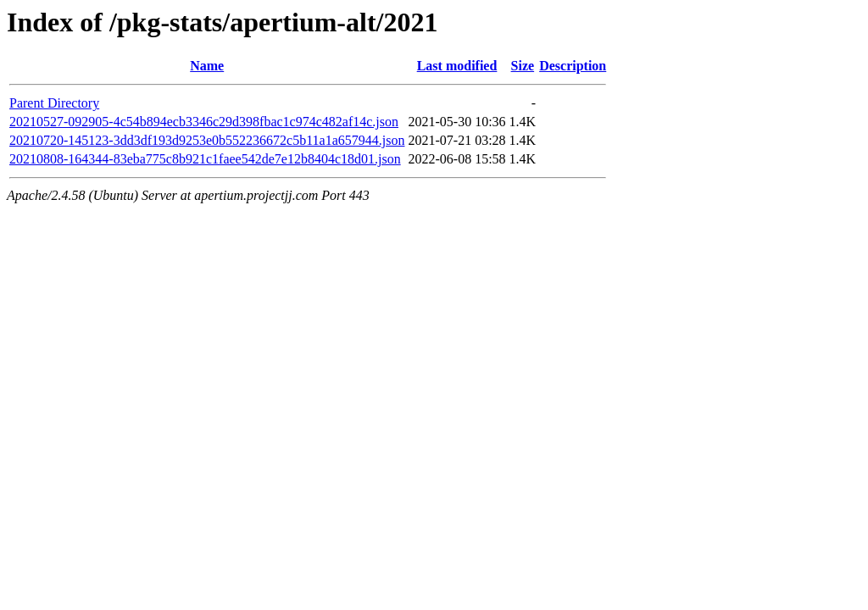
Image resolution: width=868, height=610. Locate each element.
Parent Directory (54, 103)
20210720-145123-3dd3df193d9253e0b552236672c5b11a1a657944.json (207, 140)
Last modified (457, 66)
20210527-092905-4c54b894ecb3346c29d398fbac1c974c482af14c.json (204, 122)
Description (573, 66)
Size (523, 66)
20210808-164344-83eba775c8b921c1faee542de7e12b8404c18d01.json (205, 159)
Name (207, 66)
